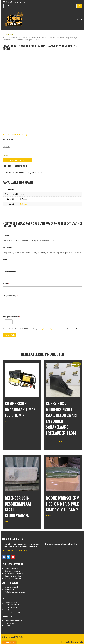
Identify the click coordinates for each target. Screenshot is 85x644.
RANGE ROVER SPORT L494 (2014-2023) (63, 38)
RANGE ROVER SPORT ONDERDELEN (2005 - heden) (34, 38)
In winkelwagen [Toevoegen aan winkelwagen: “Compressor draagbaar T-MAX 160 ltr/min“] (13, 427)
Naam (6, 259)
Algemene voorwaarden (58, 329)
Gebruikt (23, 204)
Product (6, 235)
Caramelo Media (77, 642)
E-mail (6, 284)
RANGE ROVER (12, 38)
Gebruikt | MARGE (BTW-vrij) (15, 134)
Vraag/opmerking (10, 296)
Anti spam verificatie (11, 317)
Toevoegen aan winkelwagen (18, 160)
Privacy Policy (43, 329)
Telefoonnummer (9, 272)
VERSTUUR (9, 335)
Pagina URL (7, 247)
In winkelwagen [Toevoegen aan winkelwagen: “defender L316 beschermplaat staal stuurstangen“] (13, 527)
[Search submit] (79, 6)
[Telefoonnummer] (42, 277)
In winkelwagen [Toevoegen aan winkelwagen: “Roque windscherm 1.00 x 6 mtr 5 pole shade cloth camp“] (54, 521)
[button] (74, 20)
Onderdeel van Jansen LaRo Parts (14, 550)
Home (5, 38)
